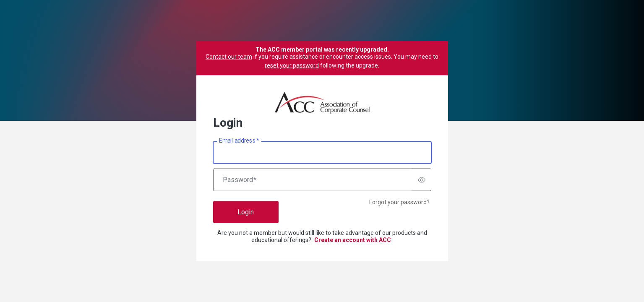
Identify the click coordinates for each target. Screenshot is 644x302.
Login (246, 212)
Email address (239, 141)
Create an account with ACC (353, 240)
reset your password (292, 65)
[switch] (422, 180)
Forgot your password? (399, 202)
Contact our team (229, 57)
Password (240, 180)
